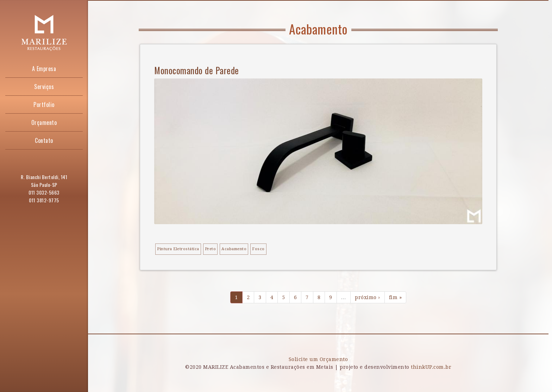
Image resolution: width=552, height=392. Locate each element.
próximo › (368, 297)
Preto (211, 249)
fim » (396, 297)
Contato (44, 140)
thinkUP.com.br (431, 367)
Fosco (258, 249)
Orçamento (44, 122)
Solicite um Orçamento (318, 359)
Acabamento (234, 249)
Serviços (44, 87)
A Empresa (44, 69)
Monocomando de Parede (197, 70)
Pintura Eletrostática (178, 249)
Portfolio (44, 105)
